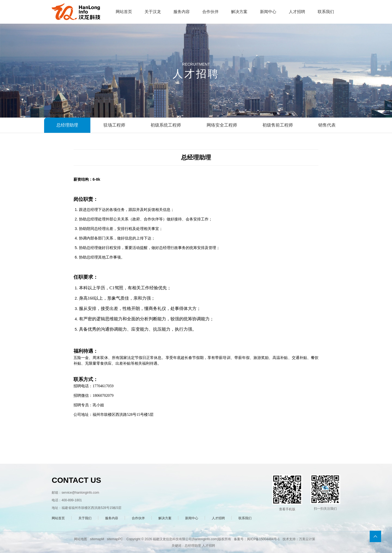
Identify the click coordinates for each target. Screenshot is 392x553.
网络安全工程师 (222, 125)
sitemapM (97, 539)
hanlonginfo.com (205, 539)
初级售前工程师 (278, 125)
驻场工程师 (114, 125)
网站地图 (81, 539)
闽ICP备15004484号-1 (263, 539)
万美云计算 (307, 539)
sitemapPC (115, 539)
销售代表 (327, 125)
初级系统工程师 (166, 125)
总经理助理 (67, 125)
